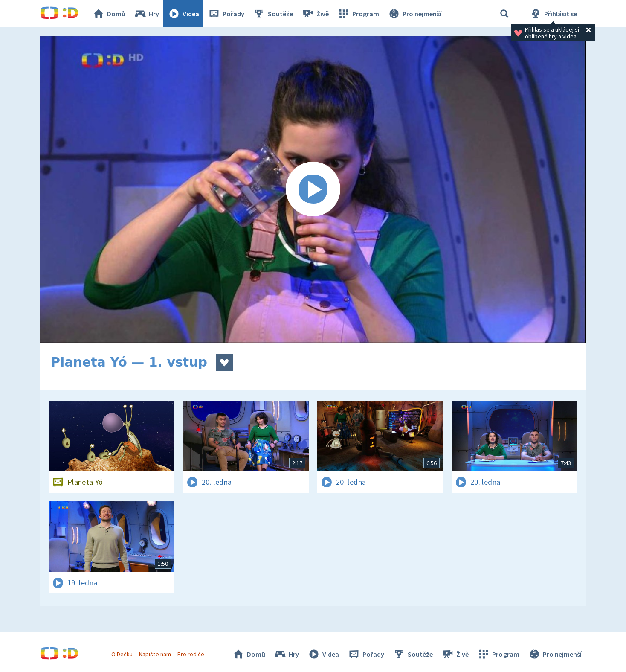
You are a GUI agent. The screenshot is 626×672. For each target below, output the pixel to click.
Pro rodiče (191, 654)
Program (358, 14)
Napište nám (155, 654)
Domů (109, 14)
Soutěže (273, 14)
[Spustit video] (313, 189)
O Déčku (122, 654)
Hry (146, 14)
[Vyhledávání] (504, 14)
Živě (315, 14)
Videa (183, 14)
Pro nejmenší (414, 14)
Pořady (226, 14)
